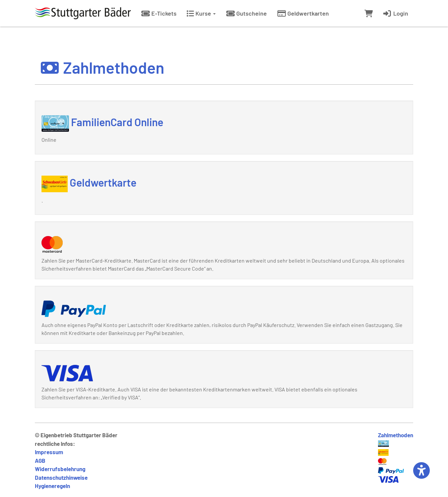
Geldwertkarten (303, 13)
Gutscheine (246, 13)
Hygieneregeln (52, 486)
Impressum (49, 452)
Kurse (201, 13)
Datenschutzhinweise (61, 477)
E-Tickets (159, 13)
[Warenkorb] (369, 13)
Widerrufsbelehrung (60, 469)
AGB (40, 460)
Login (395, 13)
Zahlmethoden (396, 435)
